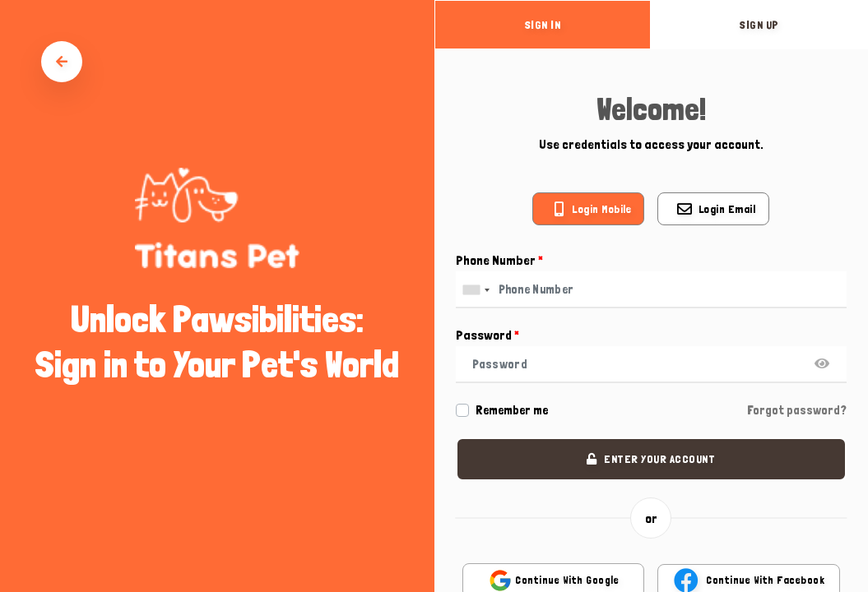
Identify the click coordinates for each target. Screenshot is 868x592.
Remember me (512, 410)
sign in (543, 25)
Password (487, 335)
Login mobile (601, 209)
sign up (759, 25)
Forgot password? (797, 410)
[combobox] (476, 290)
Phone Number (499, 260)
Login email (727, 209)
